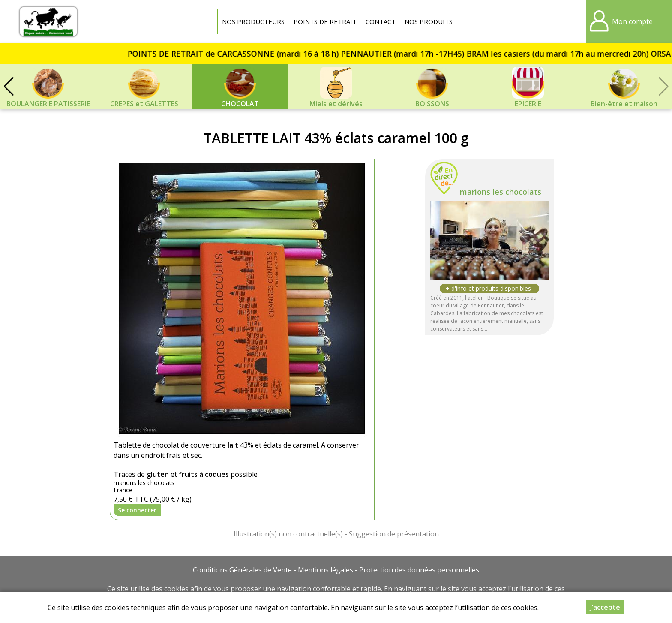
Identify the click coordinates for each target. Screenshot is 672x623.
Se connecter (137, 510)
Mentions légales (325, 570)
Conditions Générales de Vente (242, 570)
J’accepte (605, 607)
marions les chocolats (501, 192)
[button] (9, 87)
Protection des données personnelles (419, 570)
